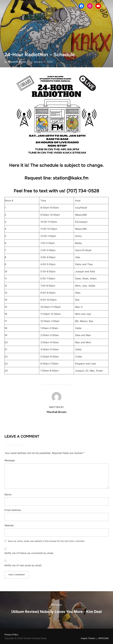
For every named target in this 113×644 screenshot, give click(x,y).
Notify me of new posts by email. (23, 565)
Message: (10, 460)
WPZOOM (103, 638)
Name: (8, 494)
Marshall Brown (17, 62)
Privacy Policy (11, 635)
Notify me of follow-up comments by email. (29, 553)
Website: (9, 525)
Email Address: (13, 510)
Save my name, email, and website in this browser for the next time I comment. (46, 541)
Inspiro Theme (88, 638)
